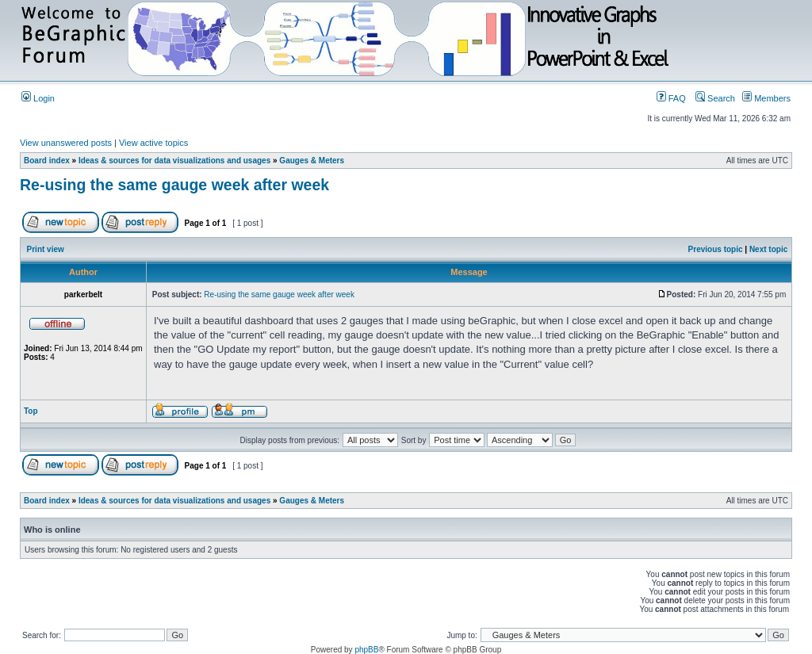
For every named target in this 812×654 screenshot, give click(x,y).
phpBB (366, 650)
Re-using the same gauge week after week (174, 185)
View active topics (153, 143)
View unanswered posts (66, 143)
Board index (47, 161)
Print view (46, 249)
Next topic (768, 249)
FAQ (671, 98)
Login (38, 98)
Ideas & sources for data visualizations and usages (174, 161)
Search (715, 98)
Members (766, 98)
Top (31, 411)
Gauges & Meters (312, 161)
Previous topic (716, 249)
